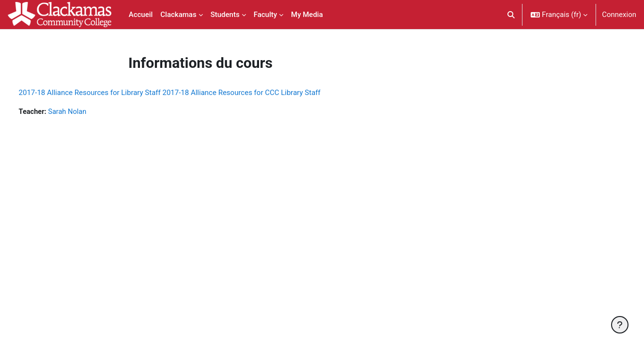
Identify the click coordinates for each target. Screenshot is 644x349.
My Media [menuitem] (307, 15)
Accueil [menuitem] (141, 15)
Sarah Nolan (87, 112)
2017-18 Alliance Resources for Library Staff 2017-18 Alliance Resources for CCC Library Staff (188, 93)
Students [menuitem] (225, 15)
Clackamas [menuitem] (178, 15)
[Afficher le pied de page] (620, 325)
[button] (512, 15)
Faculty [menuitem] (265, 15)
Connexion (619, 15)
